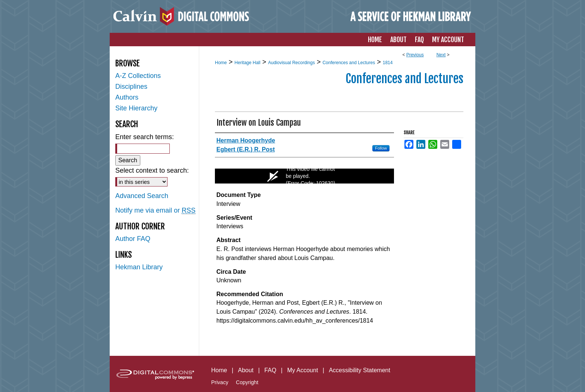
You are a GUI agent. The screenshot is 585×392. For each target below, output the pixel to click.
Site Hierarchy (136, 108)
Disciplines (131, 87)
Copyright (247, 382)
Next (441, 55)
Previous (415, 55)
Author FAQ (133, 239)
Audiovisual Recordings (291, 63)
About (246, 370)
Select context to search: (152, 170)
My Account (303, 370)
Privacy (220, 382)
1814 (388, 63)
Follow (381, 148)
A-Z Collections (138, 76)
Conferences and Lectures (349, 63)
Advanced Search (142, 196)
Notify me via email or (155, 211)
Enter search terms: (145, 137)
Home (221, 63)
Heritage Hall (248, 63)
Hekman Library (139, 267)
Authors (127, 97)
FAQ (270, 370)
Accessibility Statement (359, 370)
